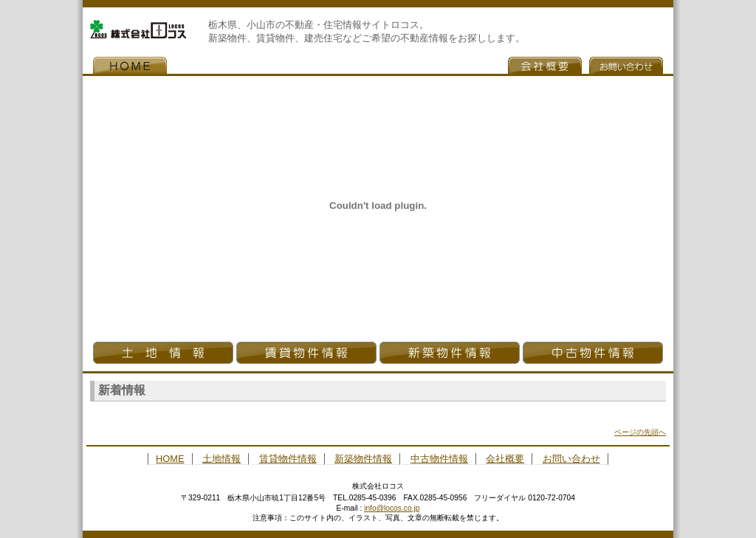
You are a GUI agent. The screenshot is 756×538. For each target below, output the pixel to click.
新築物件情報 (450, 353)
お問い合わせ (626, 66)
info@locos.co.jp (392, 508)
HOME (130, 66)
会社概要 (545, 66)
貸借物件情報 (306, 353)
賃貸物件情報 (288, 459)
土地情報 (163, 353)
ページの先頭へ (640, 432)
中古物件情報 (593, 353)
